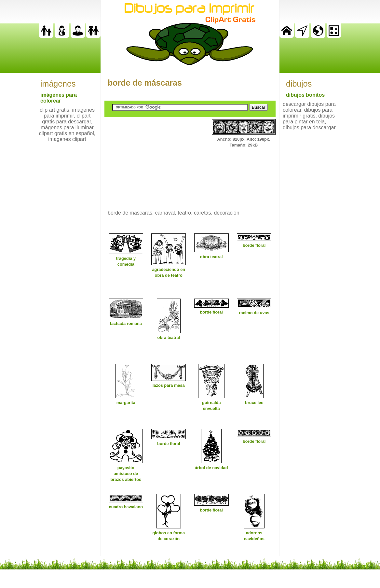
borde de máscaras (145, 83)
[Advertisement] (153, 160)
